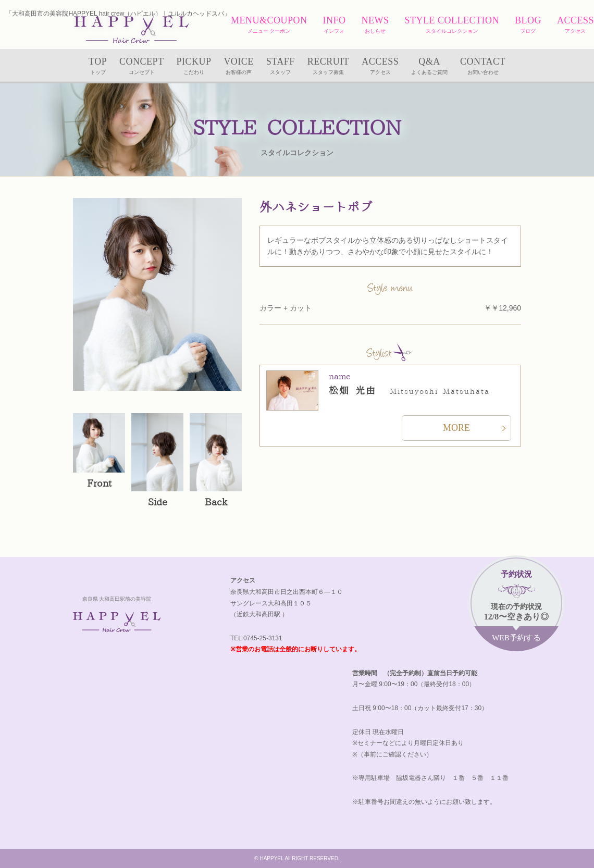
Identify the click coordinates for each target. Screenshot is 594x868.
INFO (334, 26)
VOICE (239, 67)
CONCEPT (142, 67)
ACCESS (576, 26)
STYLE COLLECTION (451, 26)
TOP (98, 67)
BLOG (528, 26)
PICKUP (194, 67)
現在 (516, 606)
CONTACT (483, 67)
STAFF (281, 67)
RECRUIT (329, 67)
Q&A (429, 67)
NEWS (375, 26)
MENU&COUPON (269, 26)
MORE (456, 428)
